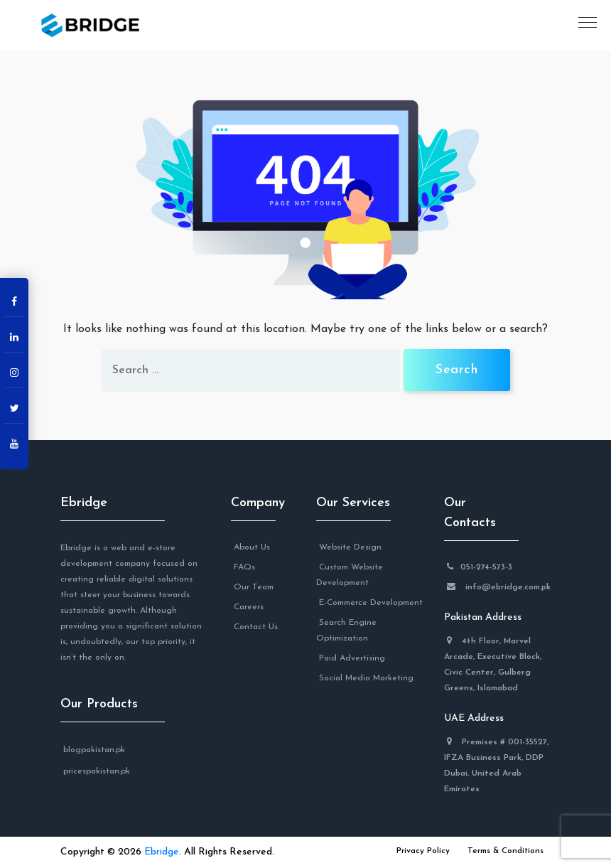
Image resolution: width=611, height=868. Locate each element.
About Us (252, 547)
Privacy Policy (423, 851)
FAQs (244, 567)
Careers (249, 607)
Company (253, 503)
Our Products (99, 704)
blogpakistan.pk (94, 750)
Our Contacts (470, 513)
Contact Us (256, 627)
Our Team (254, 587)
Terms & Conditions (505, 851)
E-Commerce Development (371, 603)
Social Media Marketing (366, 678)
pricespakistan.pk (97, 771)
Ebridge (84, 503)
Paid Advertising (352, 658)
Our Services (353, 503)
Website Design (350, 547)
